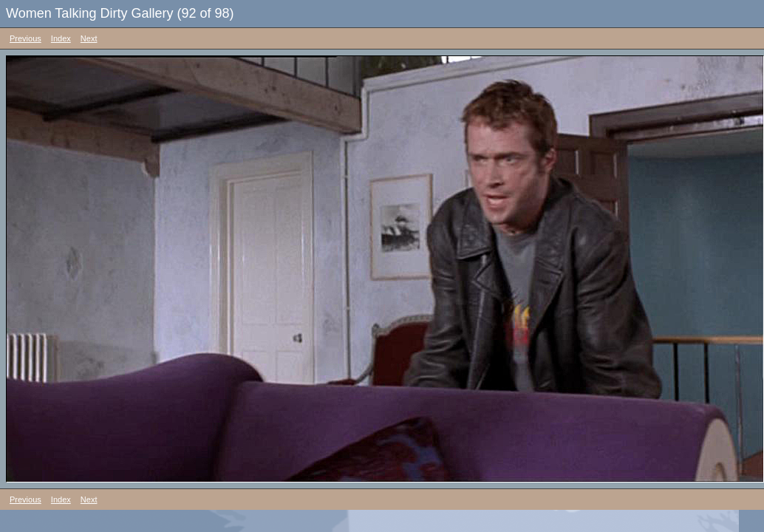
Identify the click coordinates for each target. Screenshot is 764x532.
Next (89, 38)
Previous (25, 38)
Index (61, 38)
